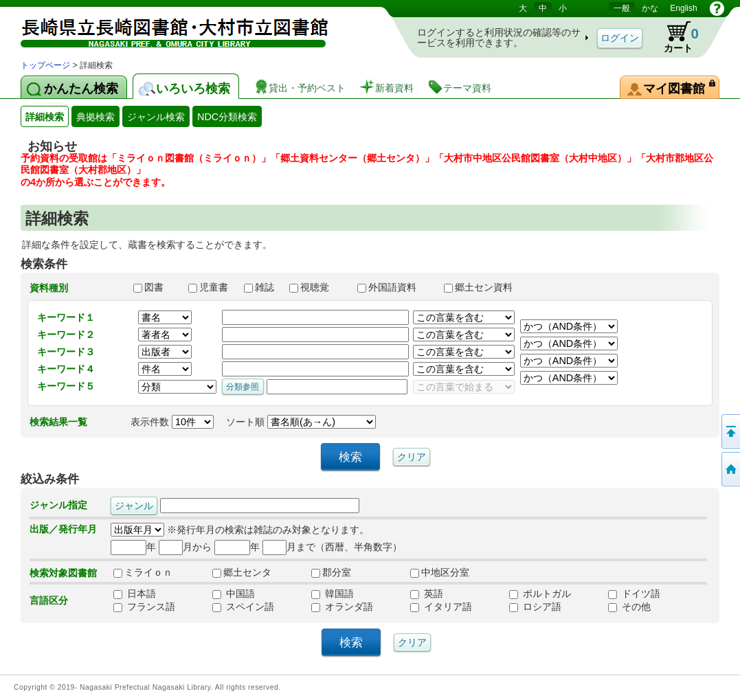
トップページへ (730, 469)
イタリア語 (441, 607)
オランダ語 (342, 607)
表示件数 (172, 422)
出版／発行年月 (63, 529)
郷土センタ (242, 572)
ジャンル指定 (58, 505)
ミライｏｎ (143, 572)
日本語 (135, 594)
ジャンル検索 (156, 117)
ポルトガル (540, 594)
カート (675, 37)
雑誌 (260, 287)
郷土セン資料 (484, 287)
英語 (427, 594)
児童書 (210, 287)
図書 (155, 287)
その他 (629, 607)
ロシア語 (535, 607)
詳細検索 (45, 117)
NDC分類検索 (227, 117)
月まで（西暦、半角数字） (332, 547)
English (683, 8)
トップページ (45, 65)
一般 (622, 8)
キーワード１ (66, 317)
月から (185, 547)
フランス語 (144, 607)
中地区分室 (440, 572)
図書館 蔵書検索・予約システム (165, 29)
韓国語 (333, 594)
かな (650, 8)
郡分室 (331, 572)
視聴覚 (317, 287)
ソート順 (301, 422)
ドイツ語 (634, 594)
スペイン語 (243, 607)
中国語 (234, 594)
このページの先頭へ (730, 431)
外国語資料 (394, 287)
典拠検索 (96, 117)
